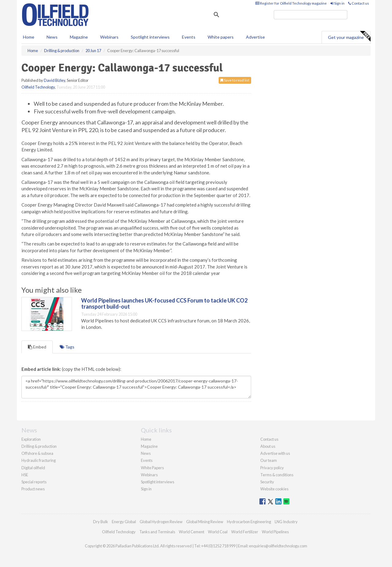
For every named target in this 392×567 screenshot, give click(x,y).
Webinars (109, 37)
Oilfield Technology (38, 87)
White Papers (152, 468)
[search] (311, 15)
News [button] (52, 37)
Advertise (255, 37)
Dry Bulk (101, 522)
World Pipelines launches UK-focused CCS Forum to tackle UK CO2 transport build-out (164, 303)
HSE (25, 475)
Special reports (34, 482)
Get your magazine (349, 36)
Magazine (79, 37)
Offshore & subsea (37, 453)
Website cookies (274, 489)
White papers (221, 37)
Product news (33, 489)
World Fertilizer (245, 532)
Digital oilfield (33, 468)
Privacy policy (272, 468)
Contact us (359, 3)
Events (189, 37)
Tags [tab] (67, 347)
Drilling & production (39, 446)
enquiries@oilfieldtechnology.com (278, 546)
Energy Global (124, 522)
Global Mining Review (205, 522)
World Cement (192, 532)
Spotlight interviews (150, 37)
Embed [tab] (37, 347)
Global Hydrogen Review (161, 522)
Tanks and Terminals (157, 532)
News (146, 453)
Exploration (31, 439)
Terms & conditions (277, 475)
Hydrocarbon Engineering (249, 522)
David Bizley (55, 80)
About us (268, 446)
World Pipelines (275, 532)
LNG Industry (286, 522)
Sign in (337, 3)
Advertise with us (275, 453)
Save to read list (235, 80)
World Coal (218, 532)
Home (29, 37)
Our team (269, 460)
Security (267, 482)
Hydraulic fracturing (39, 460)
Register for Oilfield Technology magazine (291, 3)
